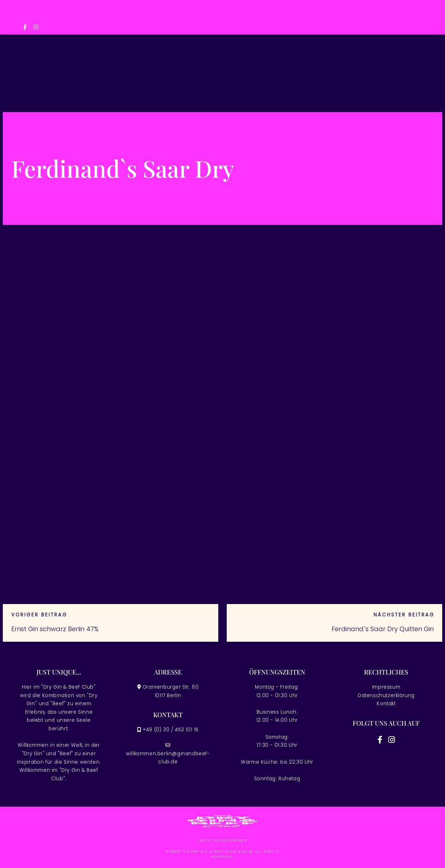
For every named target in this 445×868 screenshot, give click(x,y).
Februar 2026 (356, 431)
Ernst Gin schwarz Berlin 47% (55, 629)
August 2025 (356, 471)
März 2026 (352, 418)
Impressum (386, 687)
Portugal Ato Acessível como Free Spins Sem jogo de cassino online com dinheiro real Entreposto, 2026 (382, 283)
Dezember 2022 (358, 550)
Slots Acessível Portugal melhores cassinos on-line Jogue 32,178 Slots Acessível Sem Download (382, 338)
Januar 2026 (355, 444)
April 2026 (352, 404)
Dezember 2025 (358, 458)
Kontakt (386, 704)
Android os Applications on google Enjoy (381, 311)
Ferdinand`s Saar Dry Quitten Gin (383, 629)
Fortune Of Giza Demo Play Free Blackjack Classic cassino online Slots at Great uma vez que (385, 370)
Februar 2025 (356, 510)
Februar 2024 (356, 524)
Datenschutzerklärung (386, 695)
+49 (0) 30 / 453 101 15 (171, 730)
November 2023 (359, 537)
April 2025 (352, 484)
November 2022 (359, 563)
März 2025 (352, 497)
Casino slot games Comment (374, 260)
